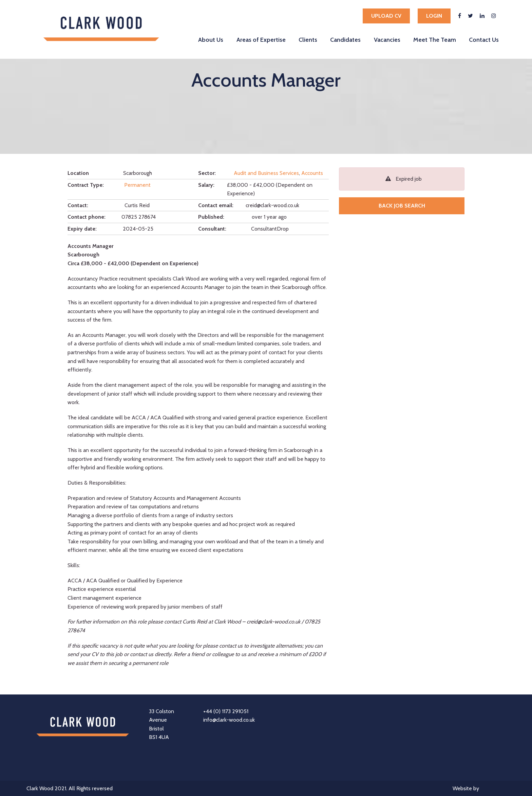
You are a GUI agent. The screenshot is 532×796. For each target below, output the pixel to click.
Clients (308, 40)
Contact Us (484, 40)
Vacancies (387, 40)
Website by (479, 789)
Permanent (137, 185)
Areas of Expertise (261, 40)
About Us (211, 40)
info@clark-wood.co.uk (229, 720)
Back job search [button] (402, 206)
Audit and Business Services (266, 173)
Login (434, 16)
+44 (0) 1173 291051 (226, 711)
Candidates (345, 40)
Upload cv (386, 16)
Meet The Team (435, 40)
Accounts (312, 173)
